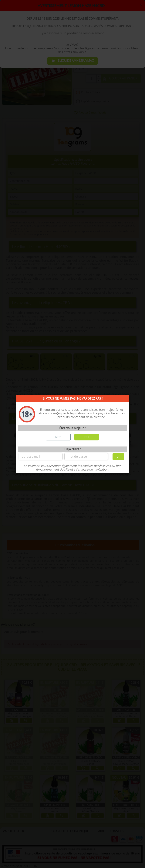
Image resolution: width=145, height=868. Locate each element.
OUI (87, 437)
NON (58, 437)
